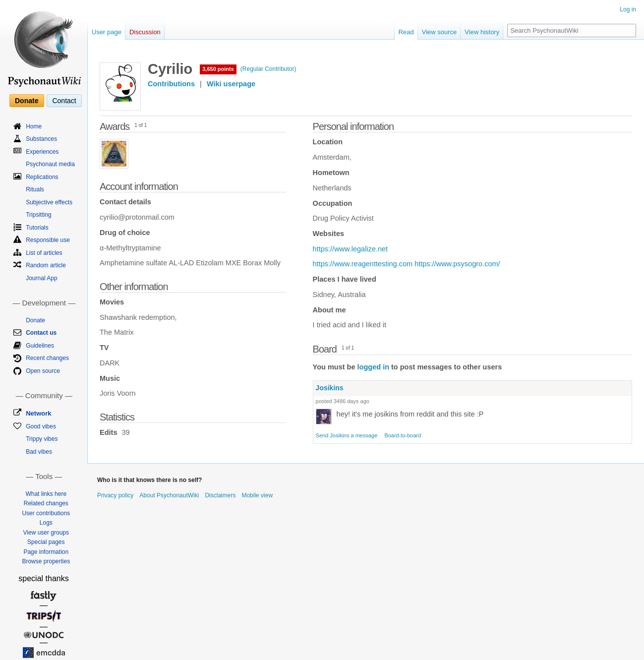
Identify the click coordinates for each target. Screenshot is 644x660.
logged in (373, 367)
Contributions (171, 84)
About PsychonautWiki (169, 495)
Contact (64, 101)
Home (34, 126)
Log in (628, 9)
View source (439, 32)
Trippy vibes (42, 439)
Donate (27, 101)
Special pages (46, 542)
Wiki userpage (231, 84)
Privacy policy (115, 495)
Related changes (46, 503)
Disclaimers (220, 495)
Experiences (42, 152)
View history (482, 32)
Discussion (145, 32)
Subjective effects (49, 202)
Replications (42, 177)
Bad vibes (39, 452)
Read (406, 32)
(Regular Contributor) (268, 69)
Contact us (41, 333)
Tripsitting (39, 215)
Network (38, 413)
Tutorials (37, 228)
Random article (46, 265)
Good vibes (41, 426)
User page (107, 32)
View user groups (46, 533)
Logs (46, 523)
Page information (46, 552)
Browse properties (46, 561)
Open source (43, 371)
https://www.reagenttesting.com (363, 264)
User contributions (46, 513)
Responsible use (48, 240)
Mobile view (257, 495)
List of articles (44, 253)
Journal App (41, 278)
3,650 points (218, 69)
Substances (41, 139)
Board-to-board (403, 435)
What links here (46, 494)
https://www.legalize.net (351, 249)
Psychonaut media (50, 164)
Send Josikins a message (347, 435)
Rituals (35, 189)
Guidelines (40, 346)
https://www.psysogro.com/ (457, 264)
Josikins (330, 388)
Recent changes (47, 358)
